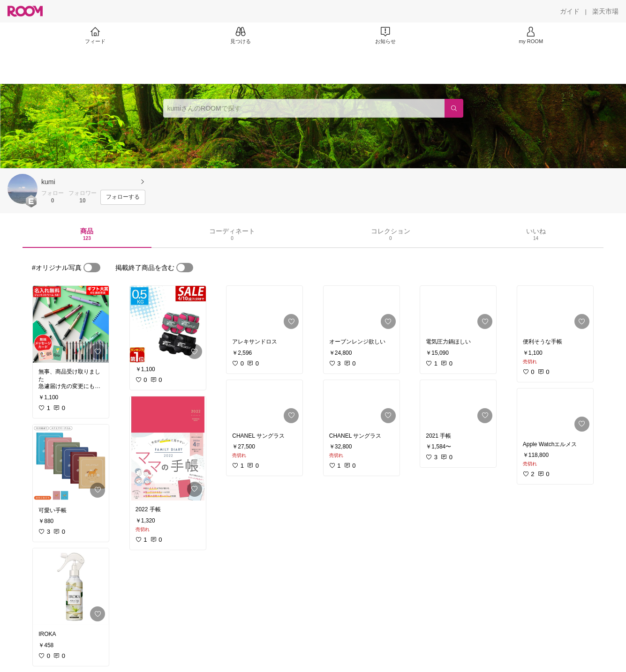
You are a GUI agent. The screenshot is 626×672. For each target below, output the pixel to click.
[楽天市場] (605, 11)
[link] (71, 324)
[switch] (92, 268)
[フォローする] (123, 197)
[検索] (454, 108)
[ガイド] (570, 11)
